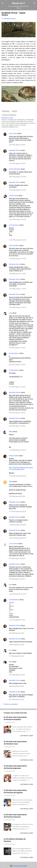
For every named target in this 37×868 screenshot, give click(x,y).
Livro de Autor (14, 544)
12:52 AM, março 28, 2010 (17, 450)
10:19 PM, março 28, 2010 (18, 511)
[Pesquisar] (34, 3)
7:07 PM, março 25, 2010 (17, 163)
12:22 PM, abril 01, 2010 (17, 620)
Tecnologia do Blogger (19, 866)
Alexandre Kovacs (15, 150)
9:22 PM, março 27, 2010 (17, 413)
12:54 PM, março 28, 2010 (18, 476)
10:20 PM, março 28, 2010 (18, 525)
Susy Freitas (13, 133)
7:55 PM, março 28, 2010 (17, 496)
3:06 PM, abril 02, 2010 (16, 633)
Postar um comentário (11, 704)
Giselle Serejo (14, 196)
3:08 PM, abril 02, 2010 (16, 645)
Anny (11, 662)
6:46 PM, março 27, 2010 (17, 365)
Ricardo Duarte (14, 456)
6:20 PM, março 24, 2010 (17, 145)
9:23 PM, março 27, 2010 (17, 426)
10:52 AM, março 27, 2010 (17, 274)
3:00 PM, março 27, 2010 (17, 348)
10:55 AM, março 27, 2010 (17, 307)
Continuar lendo (27, 736)
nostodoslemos (14, 225)
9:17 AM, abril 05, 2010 (16, 656)
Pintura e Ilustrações (9, 115)
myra (11, 313)
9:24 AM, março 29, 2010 (17, 579)
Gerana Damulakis (15, 169)
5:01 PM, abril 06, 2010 (16, 700)
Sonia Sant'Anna (14, 246)
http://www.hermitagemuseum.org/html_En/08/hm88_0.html (21, 469)
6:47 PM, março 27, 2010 (17, 387)
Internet (14, 111)
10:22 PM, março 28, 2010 (18, 538)
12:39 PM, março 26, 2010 (18, 240)
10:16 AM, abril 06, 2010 (17, 675)
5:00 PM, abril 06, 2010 (16, 686)
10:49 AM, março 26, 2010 (17, 190)
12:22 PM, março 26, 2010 (18, 219)
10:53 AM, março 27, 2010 (17, 289)
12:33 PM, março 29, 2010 (18, 594)
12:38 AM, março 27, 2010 (17, 259)
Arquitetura (6, 111)
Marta (11, 482)
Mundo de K (18, 3)
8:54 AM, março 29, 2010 (17, 558)
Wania (11, 432)
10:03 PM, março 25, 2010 (18, 177)
